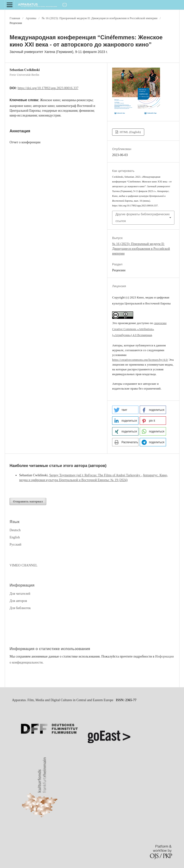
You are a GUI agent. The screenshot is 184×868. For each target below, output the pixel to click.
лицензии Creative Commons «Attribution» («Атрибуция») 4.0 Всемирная (139, 329)
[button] (125, 410)
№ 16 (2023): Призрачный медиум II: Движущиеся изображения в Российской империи (100, 18)
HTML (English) (130, 132)
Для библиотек (20, 608)
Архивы (31, 18)
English (15, 537)
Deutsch (15, 530)
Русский (15, 545)
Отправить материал (28, 501)
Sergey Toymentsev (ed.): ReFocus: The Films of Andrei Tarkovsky (95, 475)
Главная (15, 18)
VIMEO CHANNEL (23, 565)
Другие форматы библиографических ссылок (143, 218)
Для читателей (20, 594)
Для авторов (18, 601)
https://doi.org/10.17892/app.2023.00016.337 (48, 88)
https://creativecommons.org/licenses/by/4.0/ (140, 360)
